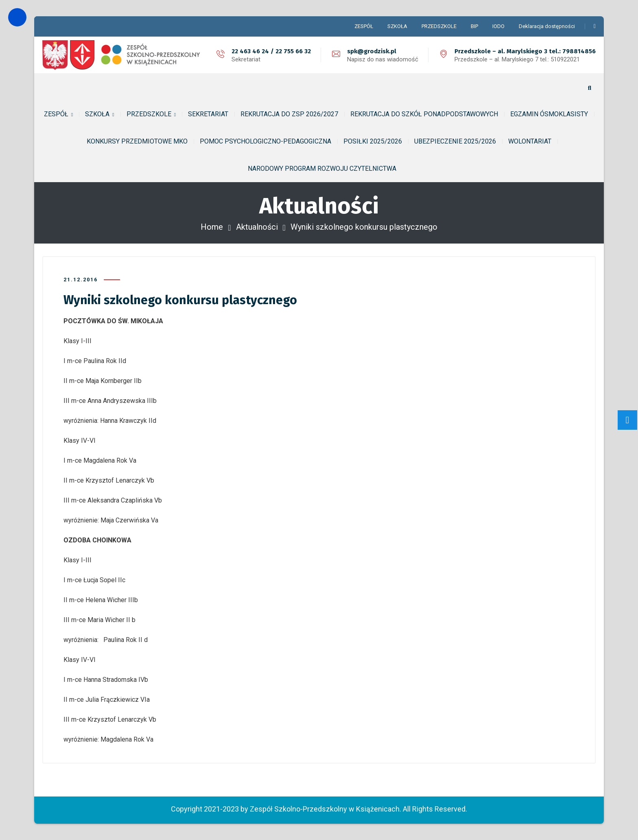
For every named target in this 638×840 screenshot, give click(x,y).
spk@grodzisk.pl (372, 51)
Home (212, 227)
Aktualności (257, 227)
